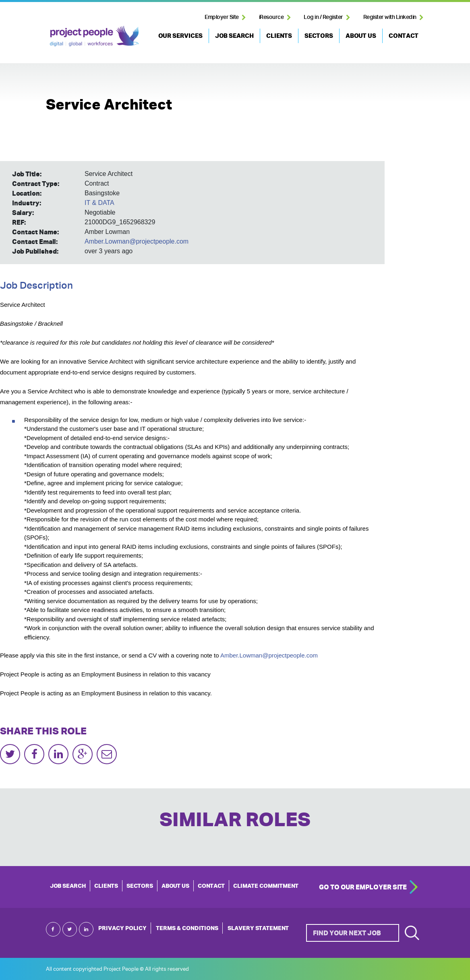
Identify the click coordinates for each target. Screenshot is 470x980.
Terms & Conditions (187, 928)
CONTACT (404, 36)
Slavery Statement (258, 928)
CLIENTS (279, 36)
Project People (94, 36)
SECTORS (319, 36)
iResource (271, 17)
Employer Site (222, 17)
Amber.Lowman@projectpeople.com (137, 241)
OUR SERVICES (180, 36)
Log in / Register (323, 17)
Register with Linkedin (390, 17)
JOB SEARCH (234, 36)
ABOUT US (361, 36)
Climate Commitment (266, 886)
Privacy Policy (122, 928)
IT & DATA (99, 203)
